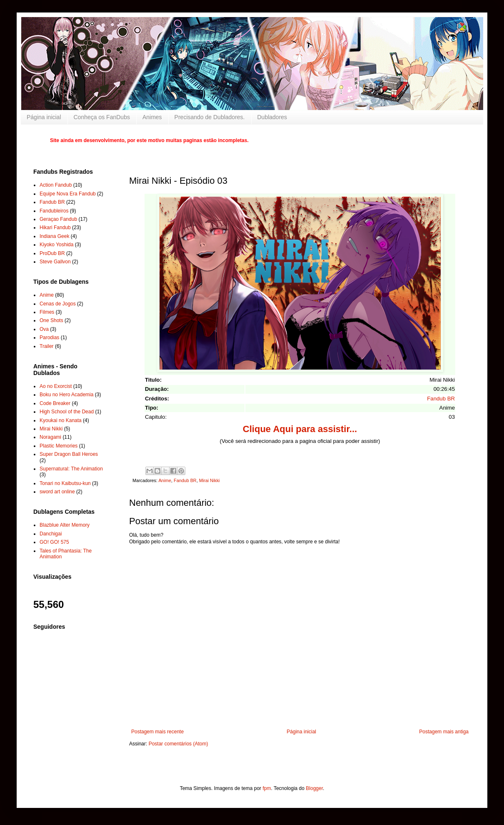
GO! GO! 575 (54, 542)
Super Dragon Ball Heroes (69, 454)
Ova (44, 329)
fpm (267, 788)
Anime (165, 480)
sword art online (57, 492)
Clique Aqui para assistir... (300, 429)
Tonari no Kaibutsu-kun (65, 483)
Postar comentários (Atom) (178, 744)
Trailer (47, 346)
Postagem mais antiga (444, 732)
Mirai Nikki (210, 480)
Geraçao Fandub (58, 219)
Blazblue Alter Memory (65, 525)
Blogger (314, 788)
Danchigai (51, 534)
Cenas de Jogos (58, 304)
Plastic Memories (59, 446)
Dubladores (272, 117)
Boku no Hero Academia (66, 395)
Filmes (47, 312)
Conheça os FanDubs (102, 117)
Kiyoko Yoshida (56, 245)
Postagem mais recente (157, 732)
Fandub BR (441, 399)
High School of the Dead (67, 412)
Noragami (50, 437)
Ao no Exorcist (56, 386)
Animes (152, 117)
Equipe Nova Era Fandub (68, 194)
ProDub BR (52, 253)
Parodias (49, 337)
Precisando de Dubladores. (210, 117)
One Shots (51, 320)
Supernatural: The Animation (71, 469)
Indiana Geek (54, 236)
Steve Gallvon (55, 262)
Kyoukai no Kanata (61, 420)
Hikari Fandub (55, 227)
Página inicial (44, 117)
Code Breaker (55, 403)
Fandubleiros (54, 211)
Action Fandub (56, 185)
